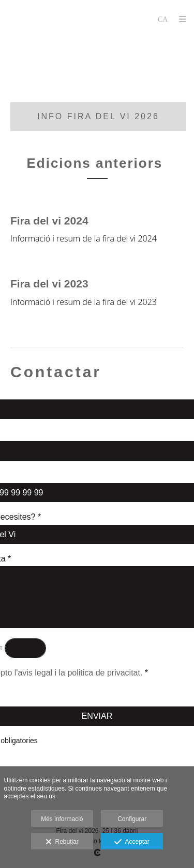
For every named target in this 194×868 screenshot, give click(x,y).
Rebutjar (62, 842)
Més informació (62, 819)
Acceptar (132, 842)
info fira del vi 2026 (98, 116)
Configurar (132, 819)
